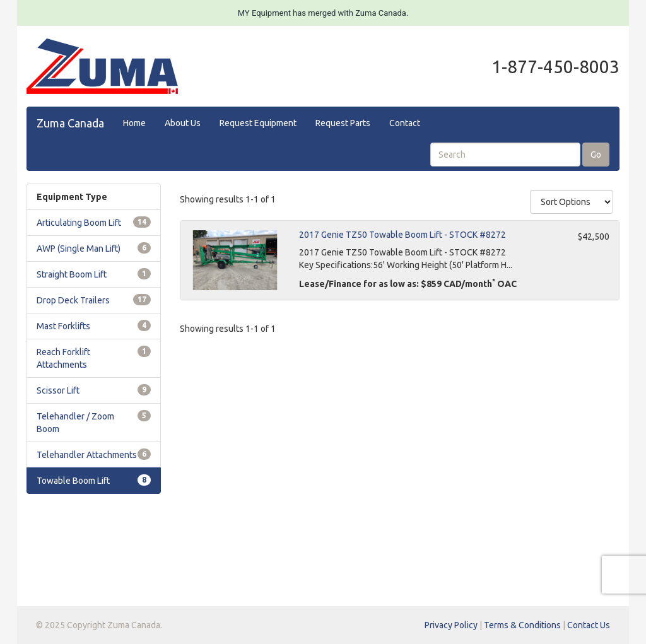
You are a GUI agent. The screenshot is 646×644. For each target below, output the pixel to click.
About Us (183, 123)
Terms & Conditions (522, 625)
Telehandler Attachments (87, 455)
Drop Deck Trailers (73, 300)
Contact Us (589, 625)
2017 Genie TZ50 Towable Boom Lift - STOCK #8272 (402, 235)
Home (134, 123)
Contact (405, 123)
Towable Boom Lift (73, 481)
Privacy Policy (451, 625)
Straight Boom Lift (72, 274)
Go (596, 155)
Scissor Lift (58, 390)
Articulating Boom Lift (79, 223)
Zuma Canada (70, 123)
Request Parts (343, 123)
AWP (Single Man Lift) (79, 249)
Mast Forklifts (63, 326)
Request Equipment (258, 123)
